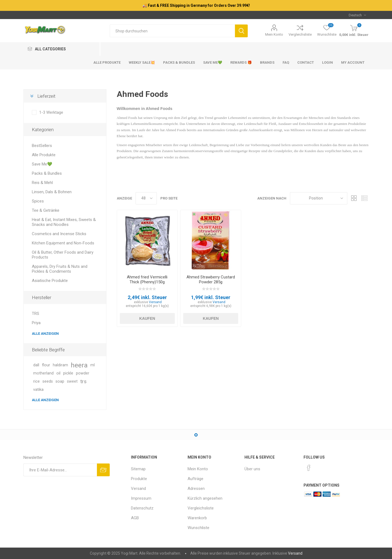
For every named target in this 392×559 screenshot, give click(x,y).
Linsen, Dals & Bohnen (52, 192)
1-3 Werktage (51, 112)
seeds (48, 381)
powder (83, 373)
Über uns (252, 469)
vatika (38, 390)
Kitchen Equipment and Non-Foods (63, 243)
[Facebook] (309, 468)
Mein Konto (274, 34)
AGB (135, 518)
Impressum (141, 498)
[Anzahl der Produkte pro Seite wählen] (146, 198)
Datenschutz (142, 508)
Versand (155, 302)
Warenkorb (197, 518)
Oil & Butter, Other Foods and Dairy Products (63, 255)
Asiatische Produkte (50, 281)
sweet (72, 381)
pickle (68, 373)
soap (60, 381)
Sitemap (138, 469)
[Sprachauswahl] (357, 15)
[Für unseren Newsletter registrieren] (60, 470)
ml (93, 365)
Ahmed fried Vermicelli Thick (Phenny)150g (147, 279)
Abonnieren (103, 470)
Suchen (241, 31)
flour (46, 365)
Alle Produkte (44, 155)
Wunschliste (198, 528)
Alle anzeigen (45, 334)
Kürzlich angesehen (205, 498)
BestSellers (42, 146)
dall (36, 365)
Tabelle (354, 198)
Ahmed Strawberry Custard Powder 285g (211, 279)
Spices (38, 201)
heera (79, 365)
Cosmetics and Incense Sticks (59, 234)
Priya (36, 323)
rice (36, 381)
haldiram (60, 365)
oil (58, 373)
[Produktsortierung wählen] (319, 198)
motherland (43, 373)
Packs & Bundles (47, 173)
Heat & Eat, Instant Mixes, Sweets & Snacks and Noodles (64, 222)
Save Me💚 (42, 164)
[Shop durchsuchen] (172, 31)
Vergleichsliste (300, 34)
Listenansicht (365, 198)
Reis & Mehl (42, 183)
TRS (36, 314)
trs (83, 381)
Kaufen (147, 318)
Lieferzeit (46, 96)
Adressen (196, 489)
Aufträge (195, 479)
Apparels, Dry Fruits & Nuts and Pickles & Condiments (60, 269)
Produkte (139, 479)
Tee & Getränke (46, 210)
